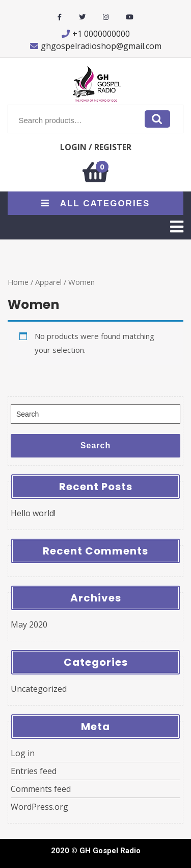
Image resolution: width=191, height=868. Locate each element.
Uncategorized (39, 689)
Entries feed (34, 771)
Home (18, 282)
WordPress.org (39, 807)
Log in (23, 753)
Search (157, 119)
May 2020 (29, 624)
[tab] (177, 227)
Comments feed (41, 789)
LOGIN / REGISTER (96, 147)
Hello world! (33, 513)
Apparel (48, 282)
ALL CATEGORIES (96, 203)
